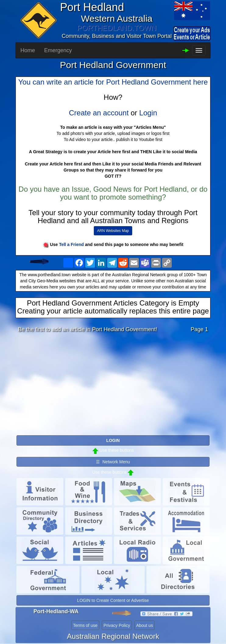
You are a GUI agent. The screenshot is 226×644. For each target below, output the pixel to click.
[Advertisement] (113, 385)
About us (145, 625)
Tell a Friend (71, 244)
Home (28, 50)
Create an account (99, 113)
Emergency (58, 50)
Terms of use (85, 625)
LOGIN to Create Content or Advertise (113, 600)
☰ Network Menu (113, 462)
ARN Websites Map (113, 231)
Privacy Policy (117, 625)
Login (148, 113)
